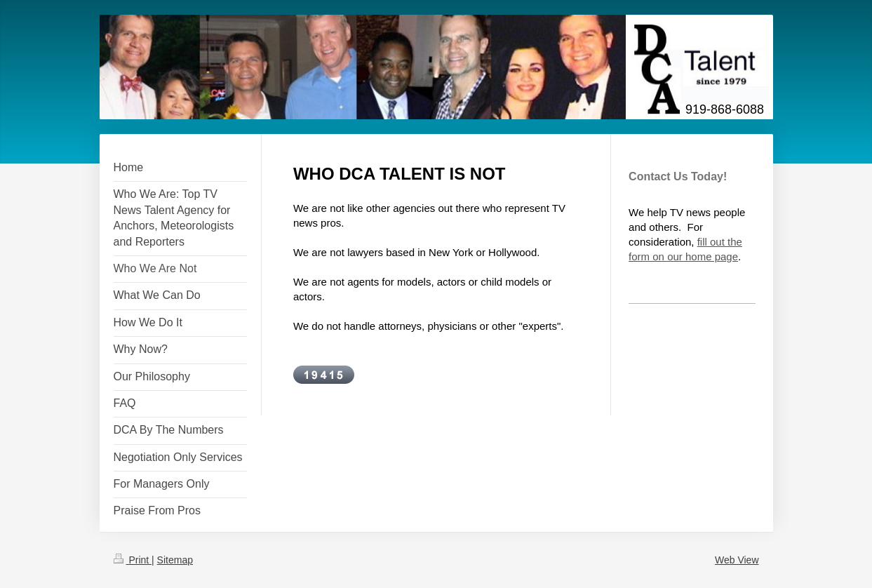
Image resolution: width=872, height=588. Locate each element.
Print (133, 560)
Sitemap (175, 560)
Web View (737, 560)
